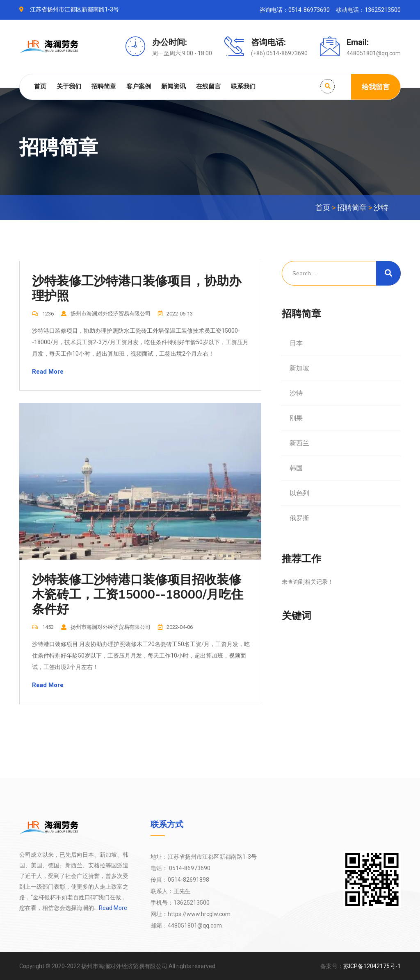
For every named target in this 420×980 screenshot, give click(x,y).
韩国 (296, 468)
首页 (40, 86)
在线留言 (208, 86)
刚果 (296, 418)
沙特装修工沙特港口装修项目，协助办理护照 (137, 289)
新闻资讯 (173, 86)
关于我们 (69, 86)
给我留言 (376, 87)
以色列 (299, 493)
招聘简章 (104, 86)
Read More (48, 372)
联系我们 (243, 86)
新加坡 (299, 368)
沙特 (381, 208)
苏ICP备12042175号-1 (372, 966)
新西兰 (299, 443)
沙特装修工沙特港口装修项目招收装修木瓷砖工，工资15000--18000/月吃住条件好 (138, 595)
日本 (296, 343)
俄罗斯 (299, 518)
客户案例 (139, 86)
